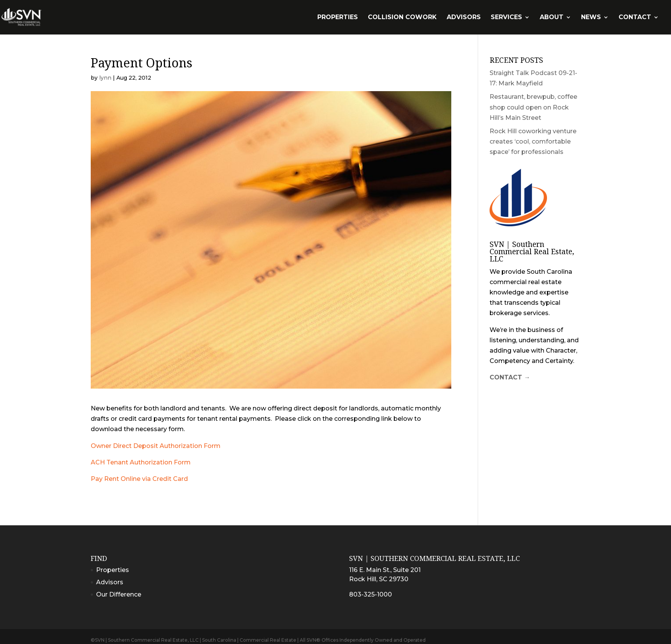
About (552, 18)
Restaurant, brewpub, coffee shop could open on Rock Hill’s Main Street (533, 107)
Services (506, 18)
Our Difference (119, 594)
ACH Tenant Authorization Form (141, 462)
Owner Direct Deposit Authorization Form (156, 446)
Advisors (464, 18)
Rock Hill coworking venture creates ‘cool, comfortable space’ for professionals (533, 141)
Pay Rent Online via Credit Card (139, 479)
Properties (338, 18)
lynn (105, 78)
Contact (635, 18)
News (591, 18)
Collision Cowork (402, 18)
